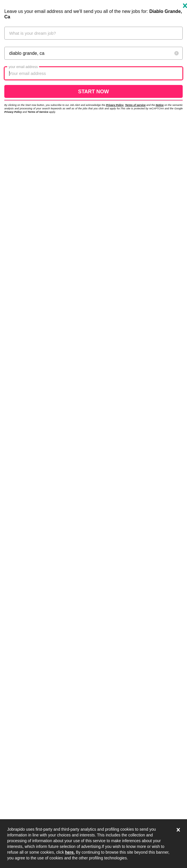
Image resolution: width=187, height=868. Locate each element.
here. (70, 852)
